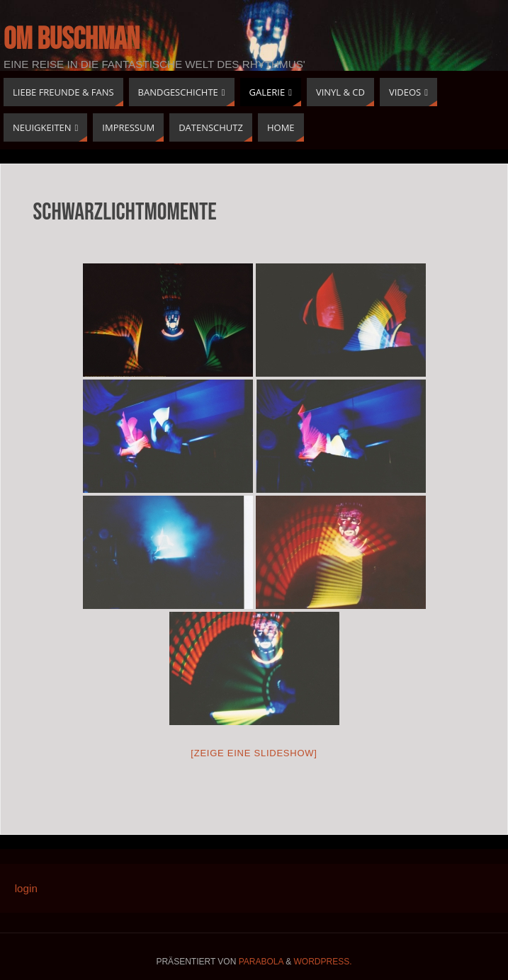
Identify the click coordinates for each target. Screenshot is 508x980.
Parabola (261, 962)
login (26, 888)
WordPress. (323, 962)
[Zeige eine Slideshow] (254, 753)
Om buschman (72, 40)
